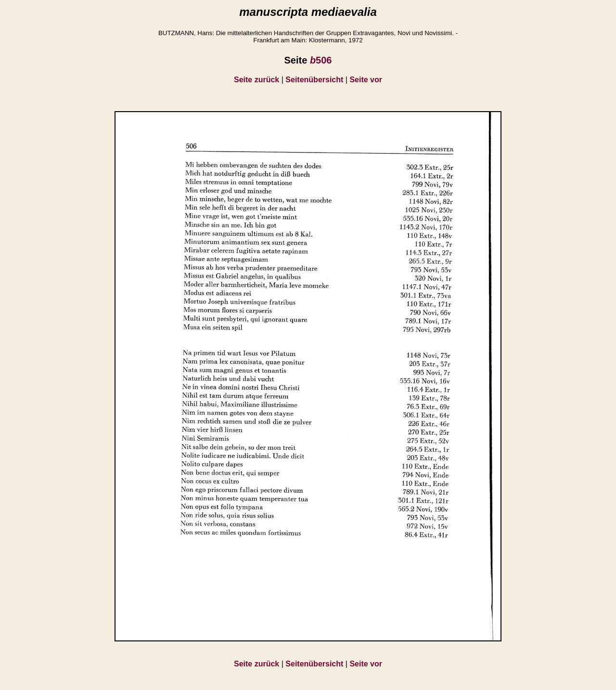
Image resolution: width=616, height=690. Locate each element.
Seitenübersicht (314, 80)
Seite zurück (257, 80)
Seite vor (366, 80)
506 (321, 60)
